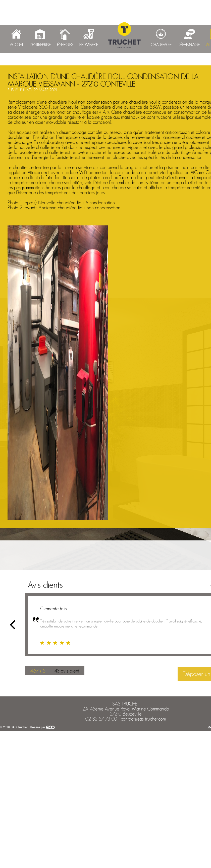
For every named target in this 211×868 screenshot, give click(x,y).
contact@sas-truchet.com (143, 719)
